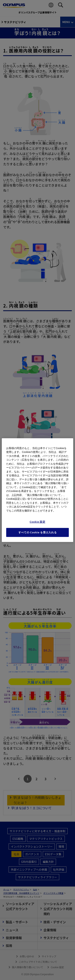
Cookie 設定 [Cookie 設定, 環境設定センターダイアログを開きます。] (37, 522)
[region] (37, 490)
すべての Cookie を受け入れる (38, 532)
